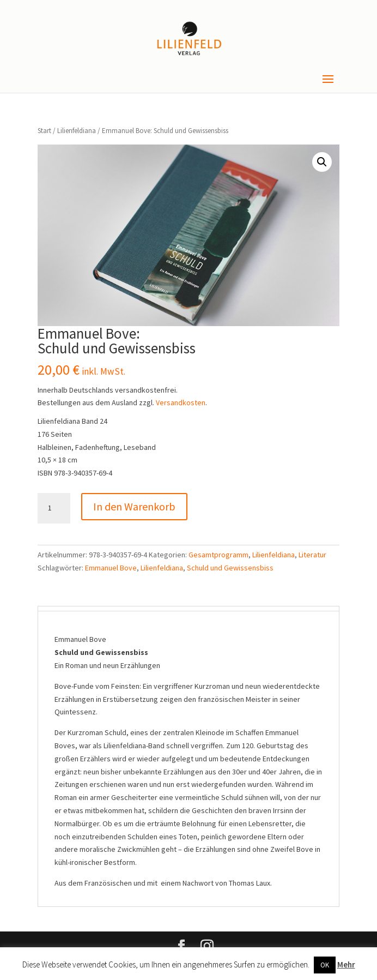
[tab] (188, 609)
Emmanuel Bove (111, 568)
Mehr (346, 964)
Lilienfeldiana (77, 131)
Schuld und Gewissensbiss (230, 568)
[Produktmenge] (54, 508)
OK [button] (325, 965)
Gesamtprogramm (218, 555)
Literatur (312, 555)
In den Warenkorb (134, 506)
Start (44, 131)
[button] (322, 162)
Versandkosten (181, 402)
